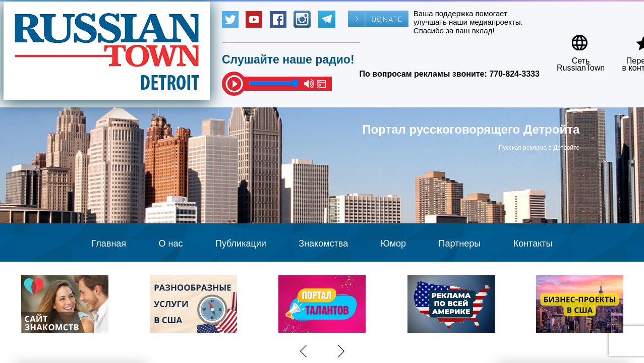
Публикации (241, 244)
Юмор (393, 244)
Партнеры (460, 244)
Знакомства (323, 244)
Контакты (533, 244)
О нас (171, 244)
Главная (109, 244)
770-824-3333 (514, 74)
